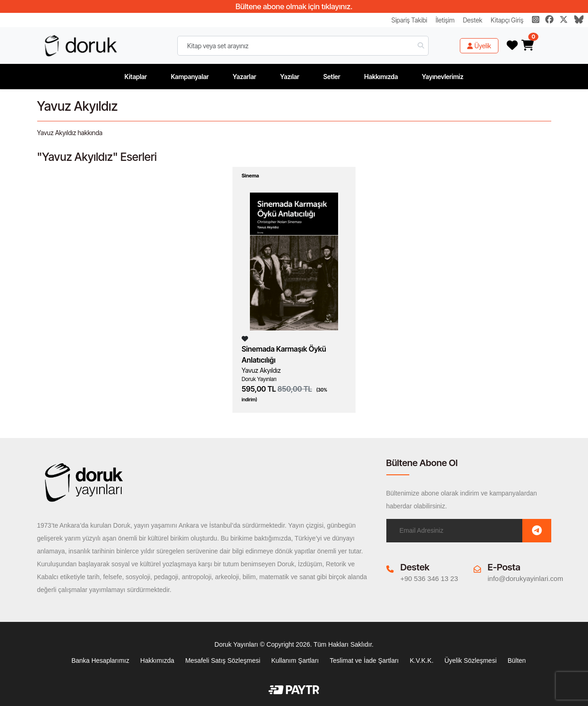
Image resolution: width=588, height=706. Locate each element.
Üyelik (479, 46)
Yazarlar (245, 77)
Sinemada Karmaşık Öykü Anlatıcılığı (284, 354)
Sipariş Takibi (409, 20)
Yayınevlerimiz (443, 77)
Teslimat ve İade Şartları (364, 660)
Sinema (250, 176)
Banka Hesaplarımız (100, 660)
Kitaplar (136, 77)
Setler (332, 77)
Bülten (517, 660)
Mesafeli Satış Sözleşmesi (223, 660)
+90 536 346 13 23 (430, 578)
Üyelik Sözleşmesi (470, 660)
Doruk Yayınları (259, 379)
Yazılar (290, 77)
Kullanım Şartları (295, 660)
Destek (473, 20)
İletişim (445, 20)
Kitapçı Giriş (507, 20)
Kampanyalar (190, 77)
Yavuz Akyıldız (261, 370)
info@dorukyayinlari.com (526, 578)
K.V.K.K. (422, 660)
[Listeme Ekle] (245, 339)
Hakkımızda (381, 77)
